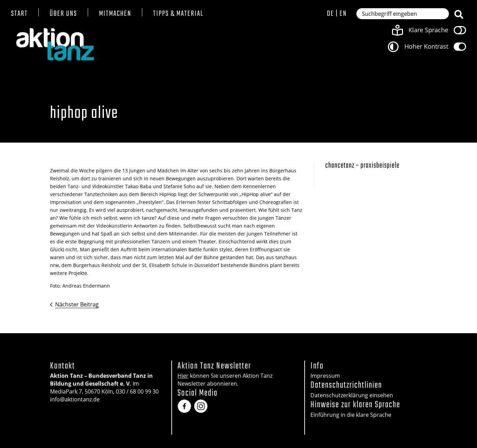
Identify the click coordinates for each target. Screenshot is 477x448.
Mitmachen (115, 14)
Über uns (63, 14)
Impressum (325, 376)
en (343, 14)
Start (19, 14)
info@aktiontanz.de (75, 399)
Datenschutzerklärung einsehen (352, 395)
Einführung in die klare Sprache (351, 415)
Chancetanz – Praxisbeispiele (362, 166)
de (331, 14)
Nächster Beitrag (77, 304)
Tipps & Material (178, 14)
